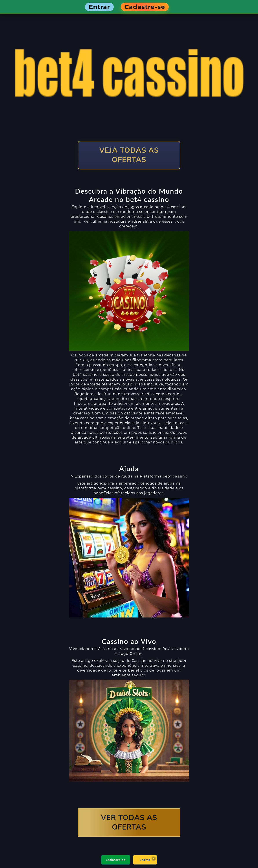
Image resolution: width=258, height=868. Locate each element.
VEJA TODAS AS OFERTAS (129, 155)
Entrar (145, 860)
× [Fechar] (153, 859)
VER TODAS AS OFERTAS (129, 823)
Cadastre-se (116, 860)
